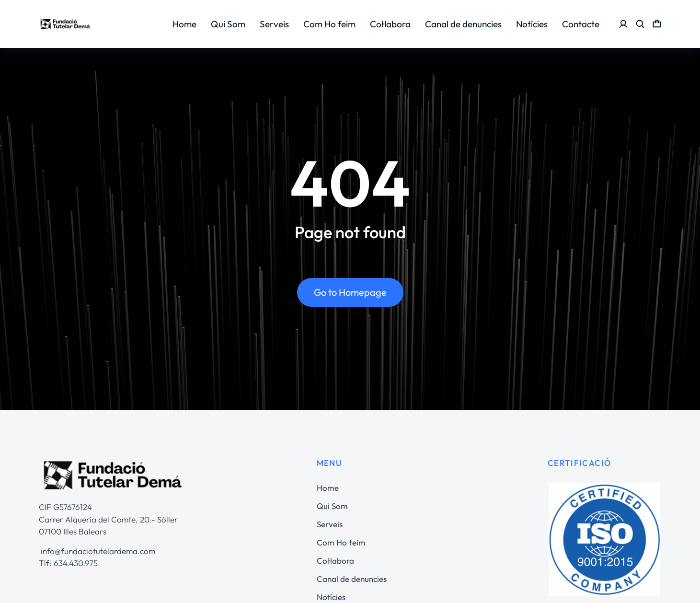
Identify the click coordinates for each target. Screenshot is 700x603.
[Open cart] (657, 24)
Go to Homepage (350, 295)
